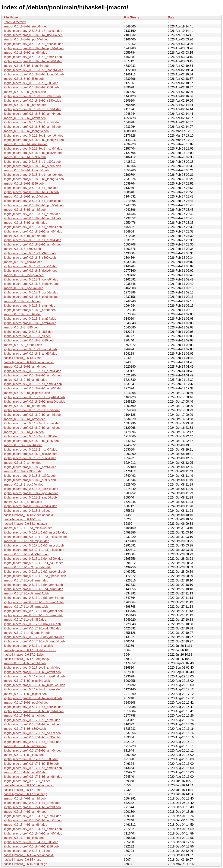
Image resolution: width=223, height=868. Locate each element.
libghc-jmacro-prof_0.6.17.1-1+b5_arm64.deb (34, 602)
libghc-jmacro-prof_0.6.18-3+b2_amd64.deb (33, 61)
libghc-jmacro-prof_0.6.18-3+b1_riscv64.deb (33, 153)
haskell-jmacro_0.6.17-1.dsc (22, 790)
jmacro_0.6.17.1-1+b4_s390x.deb (26, 554)
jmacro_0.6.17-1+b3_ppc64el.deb (26, 703)
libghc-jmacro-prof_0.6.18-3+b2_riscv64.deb (33, 35)
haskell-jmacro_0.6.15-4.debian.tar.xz (29, 855)
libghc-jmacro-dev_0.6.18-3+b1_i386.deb (31, 188)
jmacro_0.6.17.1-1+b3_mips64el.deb (28, 528)
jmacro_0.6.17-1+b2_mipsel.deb (25, 694)
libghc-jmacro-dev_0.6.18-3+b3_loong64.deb (33, 70)
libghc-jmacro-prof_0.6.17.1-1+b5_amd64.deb (34, 641)
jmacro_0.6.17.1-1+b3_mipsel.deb (26, 541)
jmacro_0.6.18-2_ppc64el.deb (24, 485)
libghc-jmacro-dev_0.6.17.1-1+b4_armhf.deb (33, 585)
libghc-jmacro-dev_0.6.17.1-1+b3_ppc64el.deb (35, 572)
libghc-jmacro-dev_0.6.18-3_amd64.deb (30, 349)
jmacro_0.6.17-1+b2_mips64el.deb (27, 681)
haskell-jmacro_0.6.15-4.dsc (22, 860)
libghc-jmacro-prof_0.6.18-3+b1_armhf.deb (32, 218)
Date (171, 17)
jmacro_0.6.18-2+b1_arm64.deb (25, 367)
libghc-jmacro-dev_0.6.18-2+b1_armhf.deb (32, 410)
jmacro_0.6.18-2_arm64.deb (22, 463)
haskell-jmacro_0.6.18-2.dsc (22, 519)
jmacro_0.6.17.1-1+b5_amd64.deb (27, 633)
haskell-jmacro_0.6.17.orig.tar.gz (25, 794)
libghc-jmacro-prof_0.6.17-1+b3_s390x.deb (32, 737)
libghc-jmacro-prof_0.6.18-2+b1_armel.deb (32, 428)
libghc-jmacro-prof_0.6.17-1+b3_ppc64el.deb (34, 711)
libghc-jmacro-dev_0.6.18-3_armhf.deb (29, 306)
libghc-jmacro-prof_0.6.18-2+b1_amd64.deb (33, 388)
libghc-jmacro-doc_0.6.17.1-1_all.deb (28, 646)
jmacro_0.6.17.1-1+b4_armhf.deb (26, 580)
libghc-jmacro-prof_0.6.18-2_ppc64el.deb (31, 493)
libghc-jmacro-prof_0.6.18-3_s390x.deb (30, 258)
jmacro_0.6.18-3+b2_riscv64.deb (25, 26)
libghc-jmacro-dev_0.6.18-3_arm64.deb (30, 319)
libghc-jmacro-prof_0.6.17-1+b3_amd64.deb (33, 777)
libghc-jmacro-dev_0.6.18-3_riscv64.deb (30, 266)
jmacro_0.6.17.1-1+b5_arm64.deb (26, 593)
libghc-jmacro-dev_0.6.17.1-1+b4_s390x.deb (33, 559)
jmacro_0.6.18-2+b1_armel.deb (25, 419)
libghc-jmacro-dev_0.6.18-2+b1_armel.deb (32, 423)
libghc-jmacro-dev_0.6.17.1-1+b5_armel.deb (33, 611)
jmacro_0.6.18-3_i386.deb (21, 327)
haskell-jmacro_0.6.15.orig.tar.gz (25, 864)
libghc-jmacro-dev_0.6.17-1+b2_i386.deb (31, 759)
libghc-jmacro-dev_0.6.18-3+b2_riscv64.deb (33, 31)
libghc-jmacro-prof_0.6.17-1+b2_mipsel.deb (33, 698)
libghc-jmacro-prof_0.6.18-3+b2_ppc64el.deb (34, 48)
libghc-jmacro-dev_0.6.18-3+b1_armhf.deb (32, 214)
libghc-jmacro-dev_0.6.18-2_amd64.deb (30, 497)
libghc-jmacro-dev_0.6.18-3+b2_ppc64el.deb (33, 44)
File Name (11, 17)
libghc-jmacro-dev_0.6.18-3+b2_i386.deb (31, 83)
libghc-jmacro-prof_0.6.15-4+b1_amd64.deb (33, 833)
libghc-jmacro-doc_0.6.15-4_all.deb (27, 851)
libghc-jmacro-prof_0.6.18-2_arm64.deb (30, 467)
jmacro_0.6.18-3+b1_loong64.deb (26, 170)
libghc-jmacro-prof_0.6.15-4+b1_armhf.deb (32, 807)
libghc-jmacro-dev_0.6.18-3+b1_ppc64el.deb (33, 201)
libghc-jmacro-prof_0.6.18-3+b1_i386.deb (31, 192)
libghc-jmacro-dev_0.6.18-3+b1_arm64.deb (32, 240)
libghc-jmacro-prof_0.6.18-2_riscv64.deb (30, 454)
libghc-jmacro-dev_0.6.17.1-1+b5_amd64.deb (34, 637)
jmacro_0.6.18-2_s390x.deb (22, 471)
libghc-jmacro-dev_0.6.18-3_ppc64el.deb (31, 292)
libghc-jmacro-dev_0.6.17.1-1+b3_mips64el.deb (35, 532)
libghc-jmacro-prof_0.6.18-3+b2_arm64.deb (33, 114)
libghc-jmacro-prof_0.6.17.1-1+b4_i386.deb (32, 628)
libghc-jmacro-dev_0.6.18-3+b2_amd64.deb (33, 57)
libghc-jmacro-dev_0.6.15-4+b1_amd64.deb (33, 829)
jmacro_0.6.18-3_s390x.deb (22, 249)
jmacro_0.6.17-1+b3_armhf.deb (25, 663)
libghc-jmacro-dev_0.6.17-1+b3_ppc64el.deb (33, 707)
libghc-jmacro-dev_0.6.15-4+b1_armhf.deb (32, 803)
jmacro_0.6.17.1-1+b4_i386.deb (25, 620)
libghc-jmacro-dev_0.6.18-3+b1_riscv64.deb (33, 149)
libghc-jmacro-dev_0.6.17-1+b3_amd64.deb (33, 768)
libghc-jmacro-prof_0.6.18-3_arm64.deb (30, 323)
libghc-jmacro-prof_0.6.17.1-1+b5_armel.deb (33, 615)
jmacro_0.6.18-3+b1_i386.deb (24, 184)
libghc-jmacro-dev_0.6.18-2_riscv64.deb (30, 450)
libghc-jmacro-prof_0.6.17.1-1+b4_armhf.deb (33, 589)
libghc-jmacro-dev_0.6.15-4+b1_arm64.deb (32, 816)
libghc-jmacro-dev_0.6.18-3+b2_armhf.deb (32, 122)
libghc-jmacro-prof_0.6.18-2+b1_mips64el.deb (34, 402)
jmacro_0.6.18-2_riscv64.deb (23, 445)
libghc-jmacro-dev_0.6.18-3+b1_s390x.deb (32, 162)
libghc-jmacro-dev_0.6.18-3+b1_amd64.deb (33, 227)
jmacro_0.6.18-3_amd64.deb (23, 345)
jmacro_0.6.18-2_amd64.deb (23, 502)
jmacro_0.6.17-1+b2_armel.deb (25, 716)
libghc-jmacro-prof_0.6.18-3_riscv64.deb (30, 271)
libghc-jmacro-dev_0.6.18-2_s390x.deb (30, 476)
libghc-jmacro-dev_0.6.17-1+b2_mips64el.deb (34, 676)
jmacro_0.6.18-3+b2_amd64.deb (25, 53)
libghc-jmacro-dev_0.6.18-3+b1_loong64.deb (33, 175)
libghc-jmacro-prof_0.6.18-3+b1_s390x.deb (32, 166)
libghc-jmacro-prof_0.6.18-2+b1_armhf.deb (32, 415)
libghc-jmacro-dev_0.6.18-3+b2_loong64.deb (33, 136)
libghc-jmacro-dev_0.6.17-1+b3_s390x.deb (32, 733)
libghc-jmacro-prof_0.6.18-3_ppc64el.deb (31, 297)
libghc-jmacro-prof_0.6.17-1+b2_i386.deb (31, 764)
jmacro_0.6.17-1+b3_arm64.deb (25, 746)
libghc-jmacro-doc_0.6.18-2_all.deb (27, 511)
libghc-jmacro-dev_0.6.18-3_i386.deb (28, 332)
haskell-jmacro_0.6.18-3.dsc (22, 358)
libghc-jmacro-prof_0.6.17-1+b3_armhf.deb (32, 672)
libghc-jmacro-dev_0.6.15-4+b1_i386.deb (31, 842)
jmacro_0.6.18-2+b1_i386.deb (24, 432)
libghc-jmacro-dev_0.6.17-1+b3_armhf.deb (32, 668)
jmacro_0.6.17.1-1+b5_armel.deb (26, 607)
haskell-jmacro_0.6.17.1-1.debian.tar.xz (30, 650)
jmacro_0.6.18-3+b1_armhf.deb (25, 210)
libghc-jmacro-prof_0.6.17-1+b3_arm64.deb (33, 751)
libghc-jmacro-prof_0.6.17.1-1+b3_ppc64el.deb (35, 576)
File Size (130, 17)
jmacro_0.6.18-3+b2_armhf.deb (25, 118)
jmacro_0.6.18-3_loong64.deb (24, 275)
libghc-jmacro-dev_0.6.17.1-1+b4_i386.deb (32, 624)
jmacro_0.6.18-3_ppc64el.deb (24, 288)
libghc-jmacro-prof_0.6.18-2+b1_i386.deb (31, 441)
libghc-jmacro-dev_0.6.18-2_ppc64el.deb (31, 489)
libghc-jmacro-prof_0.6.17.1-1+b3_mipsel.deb (34, 550)
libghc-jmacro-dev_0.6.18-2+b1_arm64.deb (32, 371)
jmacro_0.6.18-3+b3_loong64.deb (26, 66)
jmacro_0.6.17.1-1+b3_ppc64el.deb (27, 567)
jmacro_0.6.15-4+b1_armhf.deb (25, 798)
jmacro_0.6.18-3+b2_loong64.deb (26, 131)
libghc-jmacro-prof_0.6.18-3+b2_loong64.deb (34, 140)
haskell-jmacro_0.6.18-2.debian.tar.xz (29, 515)
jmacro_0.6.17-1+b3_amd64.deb (25, 772)
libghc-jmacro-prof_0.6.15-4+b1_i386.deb (31, 846)
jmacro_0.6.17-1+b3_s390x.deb (25, 729)
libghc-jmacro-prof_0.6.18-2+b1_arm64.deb (33, 375)
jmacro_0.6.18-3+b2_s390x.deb (25, 92)
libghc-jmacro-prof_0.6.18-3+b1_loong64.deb (34, 179)
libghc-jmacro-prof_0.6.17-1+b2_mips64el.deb (34, 685)
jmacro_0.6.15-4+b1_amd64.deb (25, 825)
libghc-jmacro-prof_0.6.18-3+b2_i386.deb (31, 87)
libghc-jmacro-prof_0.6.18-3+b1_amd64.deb (33, 231)
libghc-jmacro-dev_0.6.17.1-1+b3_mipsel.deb (34, 545)
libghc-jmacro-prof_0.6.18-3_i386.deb (29, 340)
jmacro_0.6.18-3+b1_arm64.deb (25, 236)
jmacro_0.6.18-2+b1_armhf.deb (25, 406)
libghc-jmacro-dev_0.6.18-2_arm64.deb (30, 458)
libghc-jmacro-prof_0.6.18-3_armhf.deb (30, 310)
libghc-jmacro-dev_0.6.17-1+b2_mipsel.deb (32, 689)
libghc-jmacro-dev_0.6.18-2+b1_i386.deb (31, 436)
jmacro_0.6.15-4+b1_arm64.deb (25, 812)
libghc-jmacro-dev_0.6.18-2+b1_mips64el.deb (34, 397)
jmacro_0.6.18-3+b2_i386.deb (24, 79)
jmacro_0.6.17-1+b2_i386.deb (24, 755)
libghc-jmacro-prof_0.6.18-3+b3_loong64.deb (34, 74)
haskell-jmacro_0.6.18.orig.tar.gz (25, 524)
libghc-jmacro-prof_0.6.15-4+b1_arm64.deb (33, 820)
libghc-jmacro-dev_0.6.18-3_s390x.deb (30, 253)
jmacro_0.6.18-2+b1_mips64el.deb (27, 393)
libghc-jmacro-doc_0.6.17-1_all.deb (27, 781)
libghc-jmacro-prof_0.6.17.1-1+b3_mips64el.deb (36, 537)
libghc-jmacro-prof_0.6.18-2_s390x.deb (30, 480)
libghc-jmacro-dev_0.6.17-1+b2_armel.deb (32, 720)
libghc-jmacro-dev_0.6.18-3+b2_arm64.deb (32, 109)
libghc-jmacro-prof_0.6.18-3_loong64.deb (31, 284)
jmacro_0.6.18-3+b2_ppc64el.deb (26, 39)
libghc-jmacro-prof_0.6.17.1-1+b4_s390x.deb (34, 563)
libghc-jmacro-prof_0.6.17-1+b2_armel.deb (32, 724)
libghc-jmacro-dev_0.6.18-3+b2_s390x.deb (32, 96)
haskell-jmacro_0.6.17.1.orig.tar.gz (27, 659)
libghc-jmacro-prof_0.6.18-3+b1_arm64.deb (33, 244)
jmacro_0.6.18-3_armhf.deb (22, 301)
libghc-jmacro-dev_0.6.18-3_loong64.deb (31, 279)
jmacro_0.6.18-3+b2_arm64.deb (25, 105)
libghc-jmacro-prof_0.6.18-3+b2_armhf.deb (32, 127)
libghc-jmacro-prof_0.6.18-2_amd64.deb (30, 506)
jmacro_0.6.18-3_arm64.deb (22, 314)
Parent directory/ (15, 22)
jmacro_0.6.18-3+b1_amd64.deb (25, 223)
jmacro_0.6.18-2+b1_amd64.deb (25, 380)
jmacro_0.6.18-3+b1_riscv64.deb (25, 144)
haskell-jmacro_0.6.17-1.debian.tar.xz (29, 785)
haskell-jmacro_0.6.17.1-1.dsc (24, 655)
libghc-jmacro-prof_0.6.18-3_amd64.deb (30, 354)
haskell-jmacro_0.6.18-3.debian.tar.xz (29, 362)
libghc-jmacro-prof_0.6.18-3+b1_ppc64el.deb (34, 205)
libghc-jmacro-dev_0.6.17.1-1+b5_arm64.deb (34, 598)
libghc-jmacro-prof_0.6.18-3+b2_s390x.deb (32, 101)
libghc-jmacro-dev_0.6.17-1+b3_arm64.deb (32, 742)
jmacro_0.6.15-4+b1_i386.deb (24, 838)
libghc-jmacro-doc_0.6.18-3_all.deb (27, 336)
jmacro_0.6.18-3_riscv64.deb (23, 262)
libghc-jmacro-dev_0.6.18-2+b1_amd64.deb (33, 384)
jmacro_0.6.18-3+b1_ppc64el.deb (26, 196)
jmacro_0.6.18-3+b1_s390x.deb (25, 157)
